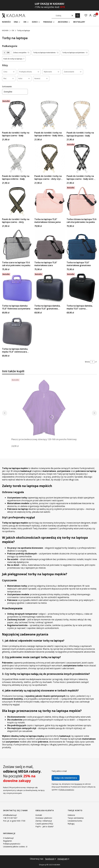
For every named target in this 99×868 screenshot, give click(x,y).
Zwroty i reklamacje (44, 821)
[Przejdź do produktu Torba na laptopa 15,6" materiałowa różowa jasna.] (50, 202)
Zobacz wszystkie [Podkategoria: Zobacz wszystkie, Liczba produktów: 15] (21, 53)
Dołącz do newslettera (66, 778)
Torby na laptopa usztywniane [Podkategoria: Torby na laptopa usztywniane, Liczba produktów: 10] (75, 53)
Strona (87, 362)
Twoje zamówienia (76, 818)
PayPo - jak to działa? (44, 826)
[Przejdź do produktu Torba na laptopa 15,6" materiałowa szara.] (50, 245)
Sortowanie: (7, 86)
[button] (78, 15)
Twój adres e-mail (59, 771)
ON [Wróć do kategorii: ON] (6, 53)
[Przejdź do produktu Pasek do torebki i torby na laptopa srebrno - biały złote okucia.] (50, 115)
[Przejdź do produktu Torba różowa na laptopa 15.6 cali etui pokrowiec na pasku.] (82, 202)
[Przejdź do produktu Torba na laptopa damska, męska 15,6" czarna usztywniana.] (82, 288)
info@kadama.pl (10, 815)
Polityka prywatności (12, 844)
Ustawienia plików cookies (14, 847)
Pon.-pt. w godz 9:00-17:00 (14, 821)
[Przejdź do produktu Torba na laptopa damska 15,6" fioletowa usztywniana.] (17, 288)
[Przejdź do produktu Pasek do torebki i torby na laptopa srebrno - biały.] (17, 158)
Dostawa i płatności (44, 818)
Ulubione (71, 815)
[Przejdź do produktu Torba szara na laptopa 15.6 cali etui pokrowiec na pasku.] (17, 245)
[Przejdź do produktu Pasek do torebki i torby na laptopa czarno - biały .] (17, 115)
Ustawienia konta (75, 821)
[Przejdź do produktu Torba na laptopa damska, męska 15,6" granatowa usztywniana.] (50, 288)
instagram (62, 859)
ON (13, 31)
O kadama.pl (8, 838)
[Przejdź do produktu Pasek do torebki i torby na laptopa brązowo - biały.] (82, 115)
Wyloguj (71, 824)
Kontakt (39, 815)
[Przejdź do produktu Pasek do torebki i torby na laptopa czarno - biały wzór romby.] (82, 158)
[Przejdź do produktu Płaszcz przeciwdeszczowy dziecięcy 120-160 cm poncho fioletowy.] (44, 408)
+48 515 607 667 (10, 818)
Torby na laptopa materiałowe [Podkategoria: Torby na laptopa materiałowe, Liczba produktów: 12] (46, 53)
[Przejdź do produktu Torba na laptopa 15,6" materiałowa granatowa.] (82, 245)
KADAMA (5, 31)
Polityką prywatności (67, 790)
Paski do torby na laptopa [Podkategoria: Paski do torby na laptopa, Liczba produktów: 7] (14, 59)
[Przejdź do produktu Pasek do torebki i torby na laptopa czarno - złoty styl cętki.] (50, 158)
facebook (50, 859)
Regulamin (78, 784)
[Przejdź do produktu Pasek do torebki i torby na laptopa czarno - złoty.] (17, 202)
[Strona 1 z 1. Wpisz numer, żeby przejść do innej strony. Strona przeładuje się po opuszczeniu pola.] (92, 362)
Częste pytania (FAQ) (44, 824)
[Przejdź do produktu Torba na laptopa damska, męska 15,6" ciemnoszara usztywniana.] (17, 331)
